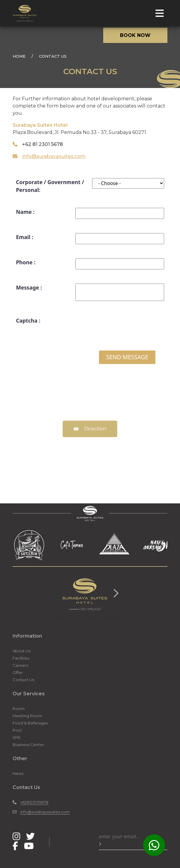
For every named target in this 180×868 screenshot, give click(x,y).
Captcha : (28, 320)
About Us (21, 651)
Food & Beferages (30, 723)
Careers (20, 665)
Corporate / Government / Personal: (50, 186)
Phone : (26, 262)
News (18, 773)
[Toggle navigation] (160, 13)
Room (19, 709)
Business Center (28, 745)
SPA (16, 737)
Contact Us (23, 680)
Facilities (21, 658)
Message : (29, 287)
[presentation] (118, 328)
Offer (18, 672)
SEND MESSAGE (127, 357)
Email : (25, 237)
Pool (17, 730)
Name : (25, 212)
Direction (90, 429)
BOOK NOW (135, 35)
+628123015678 (34, 802)
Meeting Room (27, 716)
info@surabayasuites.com (54, 156)
